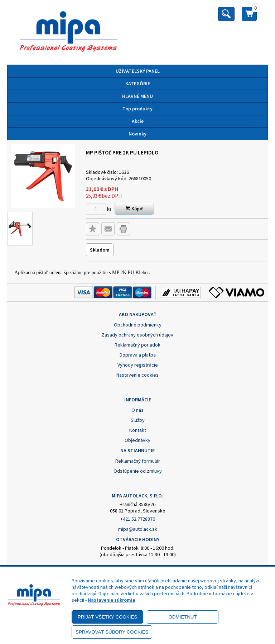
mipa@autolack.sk (138, 529)
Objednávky (137, 440)
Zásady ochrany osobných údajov (137, 335)
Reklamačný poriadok (137, 345)
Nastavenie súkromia (112, 600)
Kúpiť (134, 209)
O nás (137, 410)
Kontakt (138, 430)
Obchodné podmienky (138, 325)
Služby (138, 420)
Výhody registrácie (138, 365)
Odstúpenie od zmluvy (138, 471)
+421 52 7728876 (138, 519)
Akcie (138, 121)
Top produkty (137, 109)
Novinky (137, 134)
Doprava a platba (138, 355)
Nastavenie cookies (137, 375)
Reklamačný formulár (138, 461)
